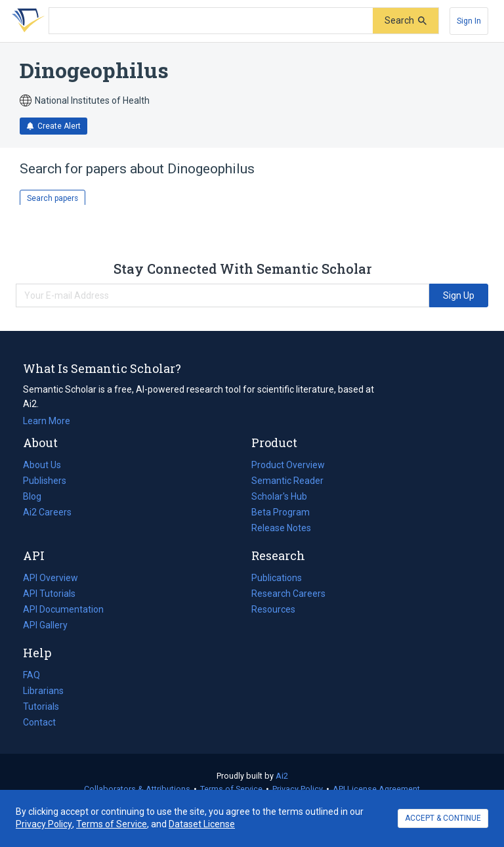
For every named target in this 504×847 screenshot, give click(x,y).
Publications (277, 578)
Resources (273, 609)
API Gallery (45, 625)
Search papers (52, 198)
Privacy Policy (298, 789)
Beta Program (281, 512)
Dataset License (202, 824)
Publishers (45, 481)
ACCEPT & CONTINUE (443, 818)
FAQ (31, 675)
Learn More (47, 421)
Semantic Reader (287, 481)
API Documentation (63, 609)
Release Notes (281, 528)
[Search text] (211, 21)
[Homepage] (26, 21)
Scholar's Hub (279, 496)
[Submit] (406, 21)
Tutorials (41, 706)
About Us (42, 465)
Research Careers (288, 594)
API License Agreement (376, 789)
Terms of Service (231, 789)
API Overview (51, 578)
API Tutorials (49, 594)
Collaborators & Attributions (137, 789)
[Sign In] (469, 21)
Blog (37, 496)
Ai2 (282, 776)
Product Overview (288, 465)
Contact (39, 722)
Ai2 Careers (47, 512)
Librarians (43, 691)
